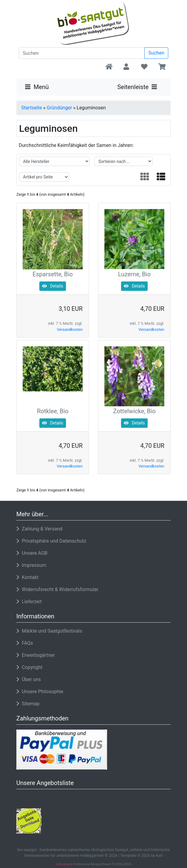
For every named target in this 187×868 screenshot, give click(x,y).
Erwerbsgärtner (36, 655)
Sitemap (28, 704)
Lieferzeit (29, 602)
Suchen (156, 53)
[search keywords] (82, 53)
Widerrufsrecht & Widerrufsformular (57, 589)
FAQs (25, 643)
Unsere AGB (32, 553)
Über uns (29, 679)
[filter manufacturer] (54, 161)
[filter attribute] (44, 177)
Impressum (31, 565)
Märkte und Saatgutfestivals (49, 631)
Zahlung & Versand (39, 529)
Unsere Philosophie (40, 692)
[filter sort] (123, 161)
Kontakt (27, 577)
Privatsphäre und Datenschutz (51, 541)
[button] (126, 67)
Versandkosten (70, 329)
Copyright (29, 667)
